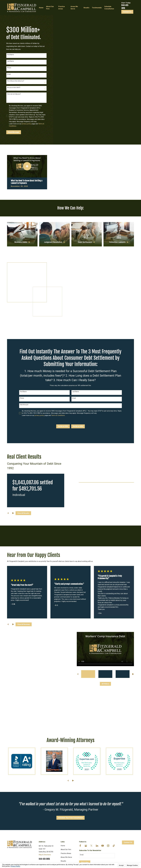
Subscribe (85, 807)
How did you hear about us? (16, 81)
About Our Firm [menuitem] (50, 8)
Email (9, 74)
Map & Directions (45, 799)
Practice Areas (66, 798)
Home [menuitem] (41, 8)
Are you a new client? (14, 87)
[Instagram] (108, 790)
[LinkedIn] (97, 790)
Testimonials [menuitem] (97, 8)
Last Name (10, 61)
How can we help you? (14, 94)
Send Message (14, 132)
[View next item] (13, 569)
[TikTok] (114, 790)
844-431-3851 (44, 803)
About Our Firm (66, 794)
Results (63, 805)
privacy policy (27, 124)
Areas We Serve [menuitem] (74, 8)
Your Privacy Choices (32, 841)
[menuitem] (10, 843)
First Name (10, 55)
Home (63, 790)
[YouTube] (103, 790)
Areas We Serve (66, 801)
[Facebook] (80, 790)
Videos (63, 813)
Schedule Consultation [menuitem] (109, 8)
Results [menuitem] (86, 8)
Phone (9, 68)
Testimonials (65, 809)
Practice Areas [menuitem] (62, 8)
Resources (64, 817)
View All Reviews (24, 569)
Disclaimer (64, 821)
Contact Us (127, 12)
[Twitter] (91, 790)
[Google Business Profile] (86, 790)
